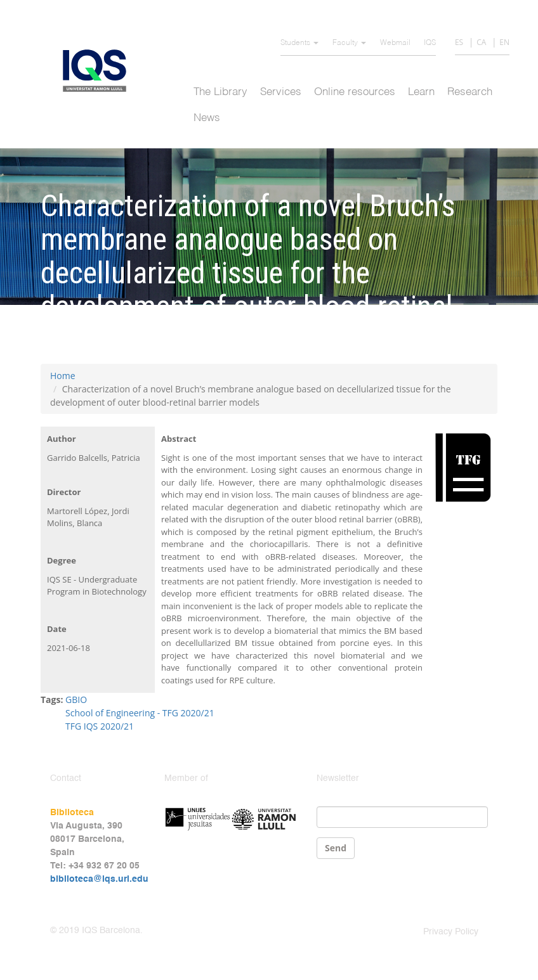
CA (481, 42)
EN (504, 42)
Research (470, 92)
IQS (430, 43)
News (207, 118)
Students (299, 43)
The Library (220, 92)
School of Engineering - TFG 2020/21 (140, 713)
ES (459, 42)
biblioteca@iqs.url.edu (99, 879)
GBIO (76, 700)
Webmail (395, 43)
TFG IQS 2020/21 (100, 726)
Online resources (355, 92)
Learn (421, 92)
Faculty (349, 43)
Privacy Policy (451, 932)
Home (63, 376)
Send (336, 848)
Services (281, 92)
